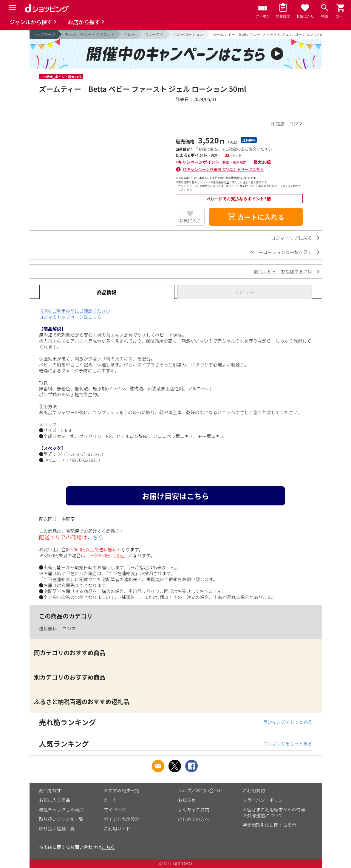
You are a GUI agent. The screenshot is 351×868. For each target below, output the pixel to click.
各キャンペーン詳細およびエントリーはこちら (223, 169)
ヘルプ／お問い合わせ (200, 790)
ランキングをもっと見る (288, 722)
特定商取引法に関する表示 (270, 825)
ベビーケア (154, 34)
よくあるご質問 (194, 809)
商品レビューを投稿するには (283, 271)
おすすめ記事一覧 (122, 790)
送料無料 (48, 628)
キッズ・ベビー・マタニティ (89, 34)
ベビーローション (188, 34)
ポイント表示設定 (122, 819)
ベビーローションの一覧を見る (281, 252)
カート (110, 800)
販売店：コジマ (287, 124)
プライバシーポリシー (265, 800)
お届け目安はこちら (175, 496)
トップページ (44, 34)
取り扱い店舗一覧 (57, 828)
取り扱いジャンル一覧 (61, 819)
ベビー (129, 34)
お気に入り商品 (55, 800)
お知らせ (187, 800)
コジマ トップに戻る (291, 238)
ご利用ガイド (117, 828)
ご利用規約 (254, 790)
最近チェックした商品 (61, 809)
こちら (95, 537)
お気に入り (190, 221)
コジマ (69, 628)
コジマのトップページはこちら (70, 317)
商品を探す (50, 790)
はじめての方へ (194, 819)
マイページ (115, 809)
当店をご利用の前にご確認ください (75, 311)
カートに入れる (256, 217)
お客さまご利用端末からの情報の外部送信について (274, 812)
